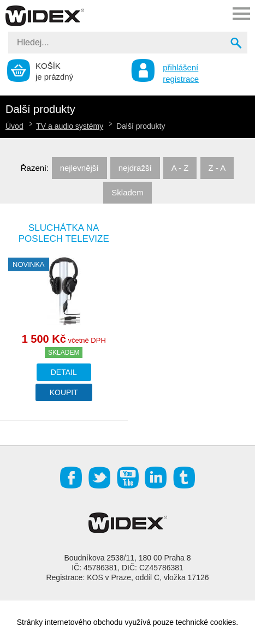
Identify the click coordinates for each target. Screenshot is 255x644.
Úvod (14, 126)
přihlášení (180, 67)
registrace (181, 79)
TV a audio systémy (70, 126)
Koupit (64, 392)
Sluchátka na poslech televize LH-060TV (64, 239)
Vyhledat (237, 44)
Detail (64, 372)
